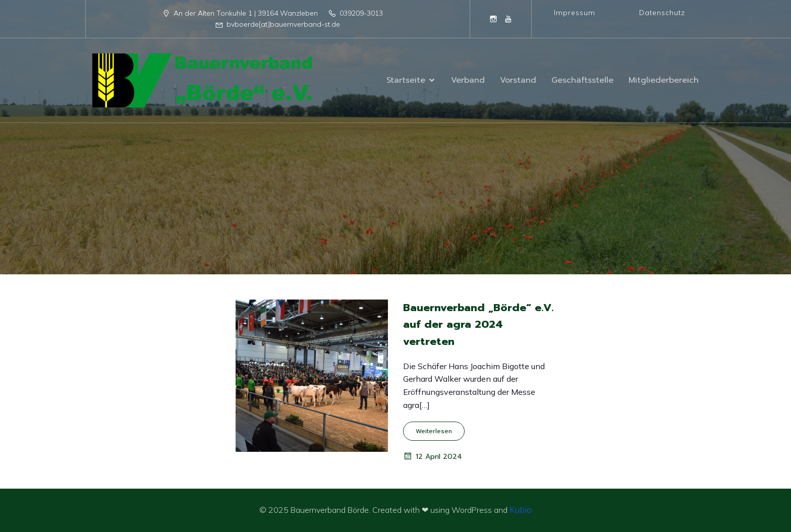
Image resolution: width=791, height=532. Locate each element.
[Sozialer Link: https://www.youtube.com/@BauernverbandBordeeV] (508, 19)
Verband (468, 80)
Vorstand (518, 80)
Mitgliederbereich (664, 80)
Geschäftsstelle (582, 80)
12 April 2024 (433, 456)
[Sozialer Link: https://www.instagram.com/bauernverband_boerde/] (493, 19)
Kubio (521, 510)
